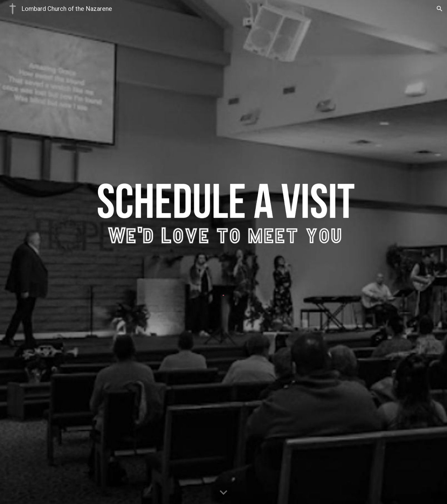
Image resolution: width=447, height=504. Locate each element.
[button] (440, 9)
